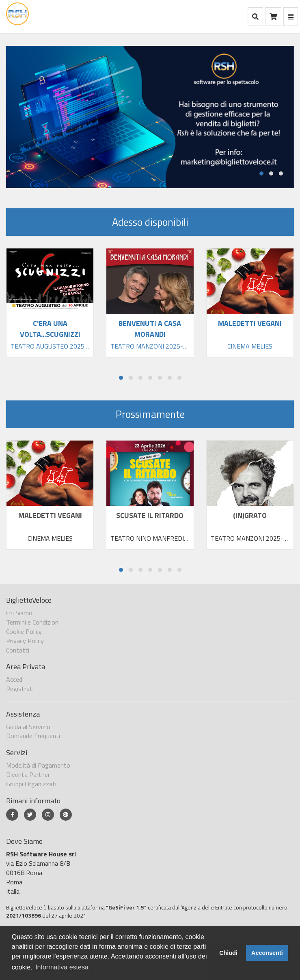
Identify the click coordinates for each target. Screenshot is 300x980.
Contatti (18, 650)
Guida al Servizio (28, 727)
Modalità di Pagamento (38, 765)
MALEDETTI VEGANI (50, 515)
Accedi (15, 679)
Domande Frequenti (33, 736)
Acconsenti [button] (267, 953)
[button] (261, 173)
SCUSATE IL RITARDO (150, 515)
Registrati (20, 689)
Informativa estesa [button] (62, 967)
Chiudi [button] (228, 953)
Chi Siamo (19, 613)
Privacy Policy (25, 641)
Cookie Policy (24, 631)
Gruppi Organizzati (31, 784)
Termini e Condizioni (33, 622)
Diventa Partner (28, 775)
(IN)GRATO (250, 515)
